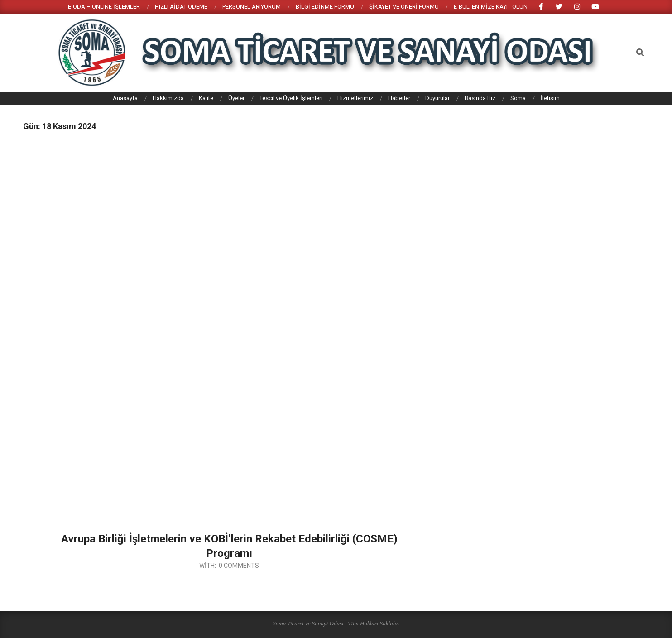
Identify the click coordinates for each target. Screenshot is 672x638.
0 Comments (239, 566)
